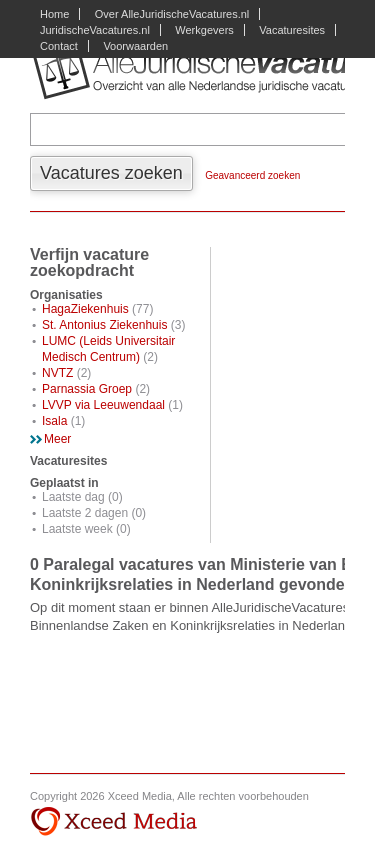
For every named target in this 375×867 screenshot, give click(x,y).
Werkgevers (204, 30)
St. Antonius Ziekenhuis (104, 325)
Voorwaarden (135, 46)
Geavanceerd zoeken (252, 175)
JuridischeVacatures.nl (95, 30)
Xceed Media (113, 822)
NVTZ (57, 373)
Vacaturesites (292, 30)
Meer (57, 439)
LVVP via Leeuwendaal (103, 405)
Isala (54, 421)
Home (54, 14)
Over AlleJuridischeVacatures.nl (172, 14)
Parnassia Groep (87, 389)
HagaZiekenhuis (85, 309)
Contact (59, 46)
